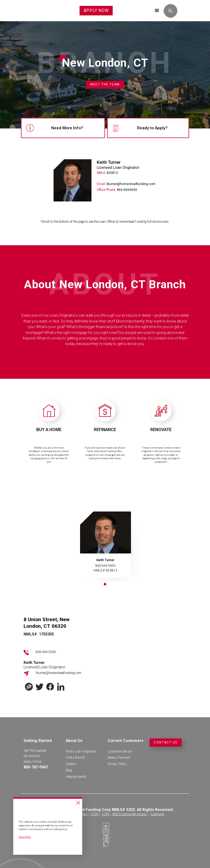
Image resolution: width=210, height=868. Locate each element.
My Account (32, 756)
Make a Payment (119, 758)
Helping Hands (76, 777)
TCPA (105, 814)
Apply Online (32, 762)
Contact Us (166, 742)
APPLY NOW (96, 10)
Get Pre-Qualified (35, 751)
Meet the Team (105, 84)
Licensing (157, 814)
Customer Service (120, 751)
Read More (25, 837)
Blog (69, 770)
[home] (28, 11)
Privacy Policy (117, 764)
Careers (71, 764)
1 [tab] (105, 585)
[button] (157, 11)
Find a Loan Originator (81, 751)
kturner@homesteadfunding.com (59, 673)
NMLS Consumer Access (130, 814)
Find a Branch (75, 758)
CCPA (95, 814)
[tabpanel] (105, 547)
